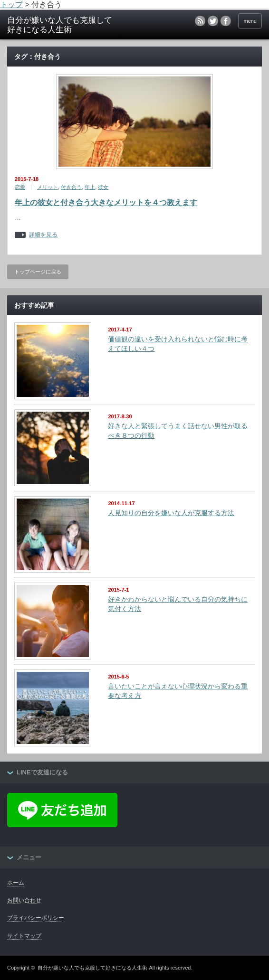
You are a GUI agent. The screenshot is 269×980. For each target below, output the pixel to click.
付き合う (71, 187)
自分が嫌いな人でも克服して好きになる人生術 (92, 968)
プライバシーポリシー (36, 918)
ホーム (16, 883)
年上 (90, 187)
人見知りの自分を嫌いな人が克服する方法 (171, 513)
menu (250, 21)
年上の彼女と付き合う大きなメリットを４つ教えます (106, 203)
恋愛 (20, 187)
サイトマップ (24, 936)
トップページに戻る (38, 272)
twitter (213, 21)
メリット (48, 187)
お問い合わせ (24, 900)
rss (200, 21)
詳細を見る (43, 235)
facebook (226, 21)
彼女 (103, 187)
